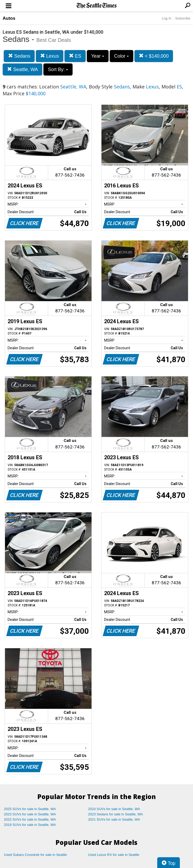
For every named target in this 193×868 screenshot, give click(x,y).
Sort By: (58, 69)
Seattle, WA (22, 69)
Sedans (19, 56)
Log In (166, 18)
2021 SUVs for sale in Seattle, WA (114, 819)
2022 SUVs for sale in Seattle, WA (30, 819)
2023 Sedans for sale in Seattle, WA (115, 814)
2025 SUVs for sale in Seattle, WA (30, 809)
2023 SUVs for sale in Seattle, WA (30, 814)
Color (121, 56)
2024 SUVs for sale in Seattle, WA (114, 809)
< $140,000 (154, 56)
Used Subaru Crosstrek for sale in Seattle (35, 855)
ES (75, 56)
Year (98, 56)
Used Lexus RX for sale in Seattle (114, 855)
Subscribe (183, 18)
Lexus (50, 56)
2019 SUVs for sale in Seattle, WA (30, 825)
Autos (9, 18)
